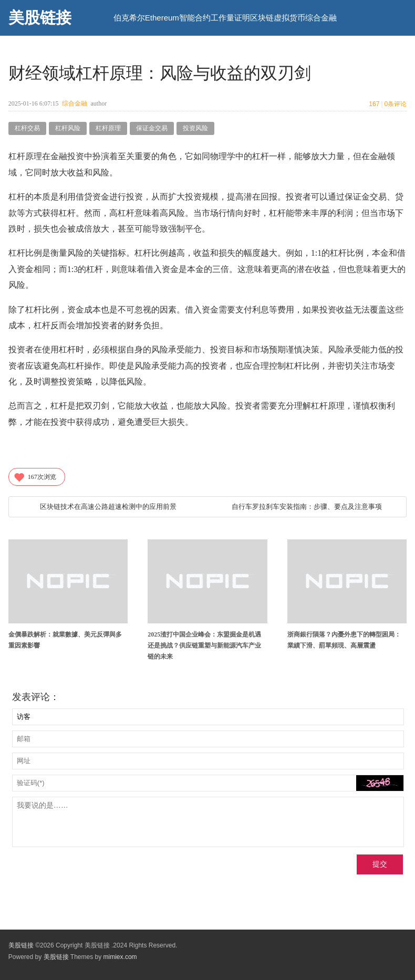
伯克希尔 (129, 18)
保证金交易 (152, 128)
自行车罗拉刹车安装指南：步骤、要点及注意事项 (307, 507)
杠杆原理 (108, 128)
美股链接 (40, 18)
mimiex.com (120, 957)
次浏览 (35, 477)
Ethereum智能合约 (178, 18)
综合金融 (321, 18)
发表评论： (36, 697)
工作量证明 (230, 18)
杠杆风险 (68, 128)
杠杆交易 (27, 128)
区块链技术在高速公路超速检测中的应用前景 (108, 507)
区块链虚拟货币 (278, 18)
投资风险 (195, 128)
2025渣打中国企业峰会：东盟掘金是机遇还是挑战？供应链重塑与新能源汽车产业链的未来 (204, 645)
